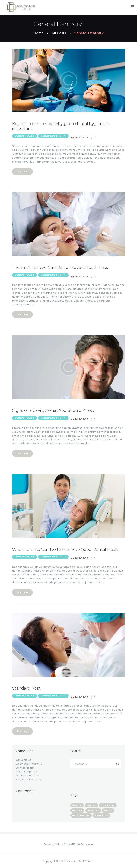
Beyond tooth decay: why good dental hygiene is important (61, 126)
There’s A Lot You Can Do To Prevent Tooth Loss (60, 268)
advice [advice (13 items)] (77, 805)
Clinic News (24, 760)
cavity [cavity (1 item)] (91, 805)
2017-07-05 (81, 137)
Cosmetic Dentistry (29, 764)
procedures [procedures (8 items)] (81, 816)
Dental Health (24, 136)
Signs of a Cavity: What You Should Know (53, 410)
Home (39, 33)
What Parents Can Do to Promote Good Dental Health (66, 550)
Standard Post (26, 688)
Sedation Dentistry (29, 779)
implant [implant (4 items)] (93, 810)
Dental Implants (27, 771)
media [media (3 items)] (108, 810)
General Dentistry (53, 136)
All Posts (59, 33)
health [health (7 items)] (77, 810)
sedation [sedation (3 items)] (102, 816)
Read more (22, 172)
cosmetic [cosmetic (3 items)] (108, 805)
